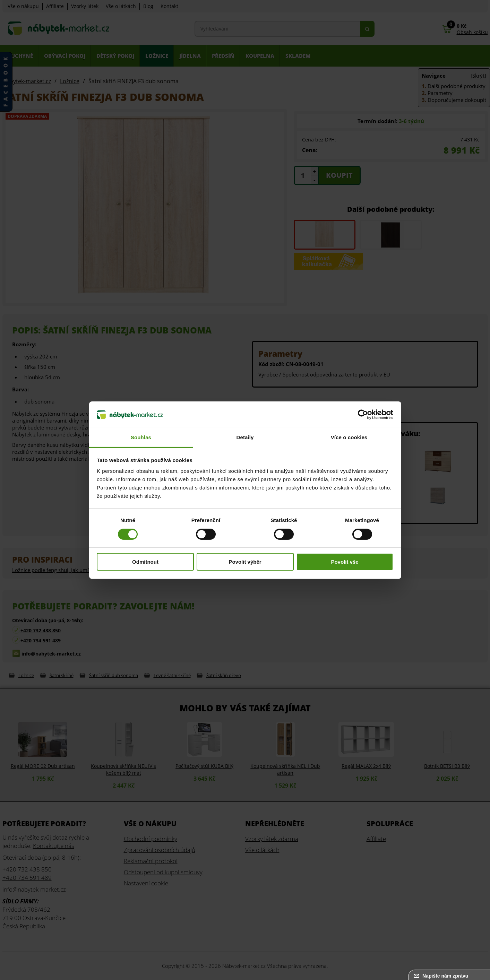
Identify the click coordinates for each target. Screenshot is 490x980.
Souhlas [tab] (141, 437)
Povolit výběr (245, 562)
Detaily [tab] (245, 437)
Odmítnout (145, 562)
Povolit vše (345, 562)
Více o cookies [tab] (349, 437)
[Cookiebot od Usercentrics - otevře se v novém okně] (363, 415)
